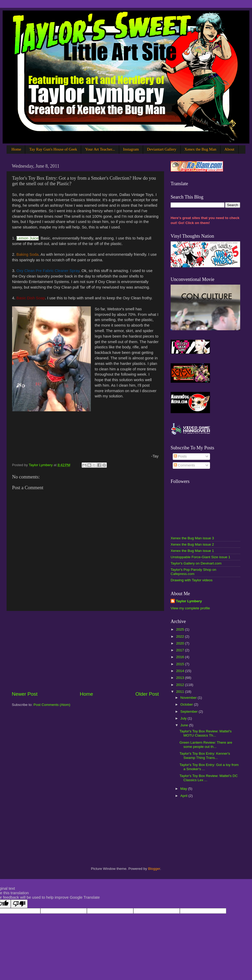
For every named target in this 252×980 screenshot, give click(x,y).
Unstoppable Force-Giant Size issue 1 (200, 557)
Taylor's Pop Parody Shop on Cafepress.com (193, 572)
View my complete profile (190, 608)
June (185, 725)
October (187, 704)
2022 (181, 637)
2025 (181, 629)
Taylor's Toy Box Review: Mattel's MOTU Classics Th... (206, 733)
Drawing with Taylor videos (192, 580)
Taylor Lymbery (189, 601)
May (184, 789)
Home (16, 149)
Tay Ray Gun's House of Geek (53, 149)
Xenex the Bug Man (200, 149)
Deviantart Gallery (162, 149)
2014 (181, 671)
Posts (180, 456)
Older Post (147, 694)
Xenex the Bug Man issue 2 (192, 544)
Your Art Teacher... (100, 149)
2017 (181, 650)
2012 (181, 685)
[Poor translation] (19, 904)
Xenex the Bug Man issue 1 (192, 551)
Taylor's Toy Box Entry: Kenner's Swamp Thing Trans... (205, 756)
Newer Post (25, 694)
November (189, 698)
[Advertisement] (85, 651)
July (184, 718)
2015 (181, 664)
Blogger (154, 869)
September (190, 712)
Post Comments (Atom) (52, 705)
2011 (181, 692)
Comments (184, 465)
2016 (181, 657)
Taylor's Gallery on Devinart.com (196, 563)
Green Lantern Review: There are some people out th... (206, 745)
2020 (181, 643)
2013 (181, 678)
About (229, 149)
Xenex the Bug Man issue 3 (192, 538)
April (184, 796)
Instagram (131, 149)
